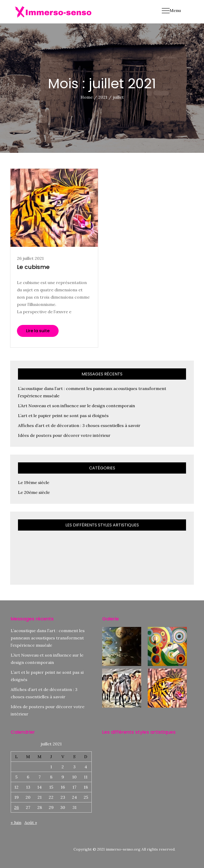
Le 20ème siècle (34, 492)
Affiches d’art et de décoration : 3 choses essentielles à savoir (79, 425)
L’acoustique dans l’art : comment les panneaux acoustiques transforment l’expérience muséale (48, 638)
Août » (31, 822)
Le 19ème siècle (34, 482)
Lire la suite (38, 331)
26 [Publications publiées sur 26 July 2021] (16, 807)
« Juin (16, 822)
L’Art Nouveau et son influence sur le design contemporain (76, 406)
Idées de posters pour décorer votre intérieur (64, 435)
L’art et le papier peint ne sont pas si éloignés (63, 416)
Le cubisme (33, 267)
